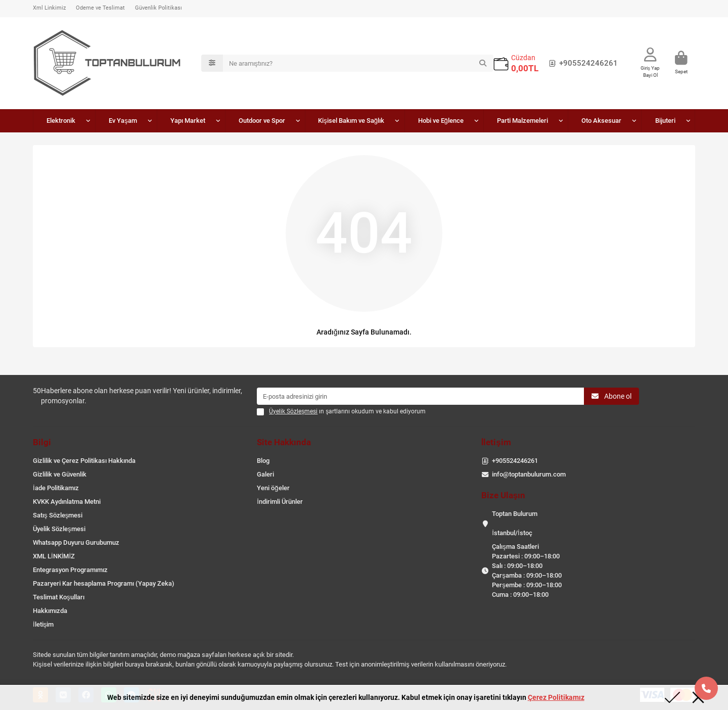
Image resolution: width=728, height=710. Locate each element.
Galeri (265, 474)
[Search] (358, 63)
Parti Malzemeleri (522, 121)
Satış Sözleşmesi (58, 515)
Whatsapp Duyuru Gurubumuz (76, 542)
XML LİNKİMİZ (54, 556)
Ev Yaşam (123, 121)
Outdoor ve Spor (262, 121)
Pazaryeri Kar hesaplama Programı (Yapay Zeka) (104, 583)
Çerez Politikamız (556, 697)
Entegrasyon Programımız (70, 570)
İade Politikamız (56, 488)
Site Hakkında (284, 442)
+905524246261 (581, 63)
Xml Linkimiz (49, 8)
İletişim (43, 624)
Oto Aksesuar (601, 121)
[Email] (420, 396)
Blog (263, 461)
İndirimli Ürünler (280, 502)
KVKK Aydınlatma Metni (67, 502)
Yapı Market (188, 121)
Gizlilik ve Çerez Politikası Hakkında (84, 461)
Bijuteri (665, 121)
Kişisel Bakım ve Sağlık (351, 121)
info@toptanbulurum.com (529, 474)
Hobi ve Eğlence (441, 121)
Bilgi (42, 442)
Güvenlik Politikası (158, 8)
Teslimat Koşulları (59, 597)
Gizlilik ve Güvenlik (60, 474)
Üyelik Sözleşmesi (59, 529)
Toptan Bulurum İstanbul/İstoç (515, 523)
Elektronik (61, 121)
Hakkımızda (50, 611)
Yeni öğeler (273, 488)
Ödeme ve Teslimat (100, 8)
